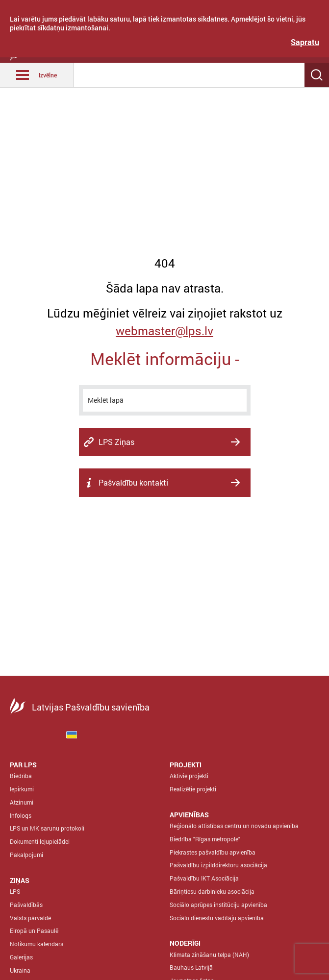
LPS (15, 891)
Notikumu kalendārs (37, 944)
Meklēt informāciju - (165, 358)
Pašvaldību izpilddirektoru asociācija (218, 865)
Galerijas (21, 957)
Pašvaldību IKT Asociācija (204, 878)
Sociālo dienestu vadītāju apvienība (217, 918)
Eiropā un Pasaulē (34, 931)
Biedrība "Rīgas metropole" (205, 839)
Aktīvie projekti (189, 776)
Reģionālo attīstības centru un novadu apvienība (234, 826)
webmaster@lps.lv (164, 331)
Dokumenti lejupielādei (40, 841)
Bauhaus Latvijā (191, 967)
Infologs (21, 815)
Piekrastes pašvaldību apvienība (213, 852)
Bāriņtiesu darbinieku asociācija (212, 891)
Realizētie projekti (193, 789)
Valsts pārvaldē (30, 918)
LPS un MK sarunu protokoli (47, 828)
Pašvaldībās (26, 905)
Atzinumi (22, 802)
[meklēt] (165, 400)
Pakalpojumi (26, 855)
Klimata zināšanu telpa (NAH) (209, 955)
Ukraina (20, 970)
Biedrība (21, 776)
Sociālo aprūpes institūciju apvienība (218, 905)
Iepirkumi (22, 789)
